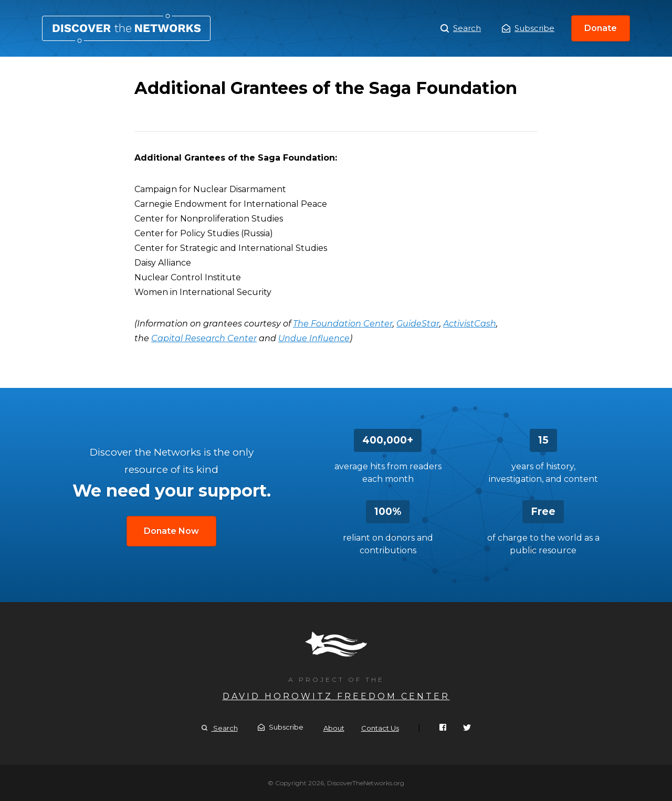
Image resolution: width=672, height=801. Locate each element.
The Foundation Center (343, 324)
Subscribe (528, 28)
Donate (601, 28)
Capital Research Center (204, 338)
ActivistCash (470, 324)
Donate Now (171, 531)
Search (461, 28)
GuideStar (418, 324)
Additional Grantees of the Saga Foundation (126, 28)
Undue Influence (314, 338)
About (334, 728)
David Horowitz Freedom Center (336, 696)
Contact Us (380, 728)
